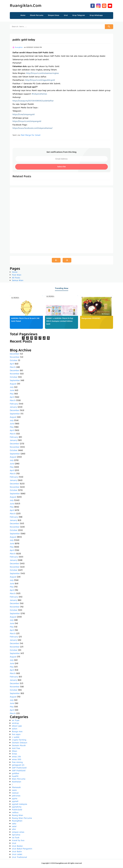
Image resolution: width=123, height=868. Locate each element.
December (15, 354)
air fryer (16, 721)
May (12, 394)
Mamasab (16, 788)
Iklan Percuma (19, 780)
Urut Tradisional (19, 858)
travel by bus (18, 841)
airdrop (15, 724)
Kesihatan (17, 782)
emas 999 (17, 760)
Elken (15, 752)
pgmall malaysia (20, 805)
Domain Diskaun (20, 743)
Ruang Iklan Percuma (22, 819)
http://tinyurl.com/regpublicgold (40, 81)
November (15, 358)
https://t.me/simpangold (24, 115)
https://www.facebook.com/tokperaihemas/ (32, 129)
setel (14, 827)
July (12, 388)
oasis (14, 791)
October (14, 361)
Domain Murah (19, 746)
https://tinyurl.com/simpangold (27, 122)
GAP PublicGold (19, 768)
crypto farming (19, 740)
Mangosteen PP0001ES (91, 319)
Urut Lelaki (17, 855)
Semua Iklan (18, 281)
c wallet (16, 738)
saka (14, 824)
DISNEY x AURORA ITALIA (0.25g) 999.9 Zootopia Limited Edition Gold (60, 322)
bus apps (16, 735)
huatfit (15, 777)
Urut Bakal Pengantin (22, 849)
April (12, 364)
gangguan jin (18, 766)
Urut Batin (17, 852)
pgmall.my (17, 807)
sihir (14, 830)
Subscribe (61, 167)
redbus (15, 813)
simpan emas (18, 833)
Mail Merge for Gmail (31, 136)
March (13, 368)
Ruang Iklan (17, 816)
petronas (16, 796)
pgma (15, 799)
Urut (14, 844)
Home (23, 15)
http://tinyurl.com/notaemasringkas (42, 74)
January (13, 408)
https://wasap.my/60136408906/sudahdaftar (33, 101)
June (12, 391)
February (14, 404)
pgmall (15, 802)
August (13, 384)
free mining (17, 763)
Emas (14, 754)
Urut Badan (17, 847)
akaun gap (17, 726)
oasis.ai (15, 793)
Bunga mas (17, 732)
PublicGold (17, 810)
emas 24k (16, 757)
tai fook (16, 838)
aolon (15, 729)
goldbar (16, 774)
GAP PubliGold (19, 771)
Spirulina (16, 835)
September (15, 381)
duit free (16, 749)
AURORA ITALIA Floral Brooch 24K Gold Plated (25, 320)
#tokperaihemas (39, 95)
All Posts (16, 278)
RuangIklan (17, 821)
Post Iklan (17, 276)
